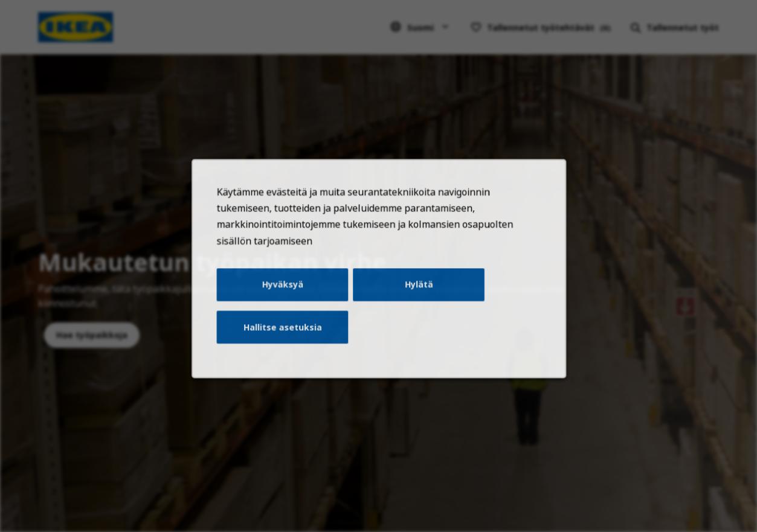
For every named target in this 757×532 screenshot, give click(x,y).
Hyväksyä (289, 298)
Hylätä (415, 298)
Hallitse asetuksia (288, 338)
